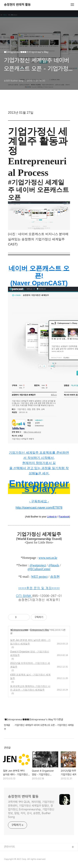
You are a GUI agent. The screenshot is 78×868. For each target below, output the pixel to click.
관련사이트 (9, 847)
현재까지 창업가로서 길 (39, 463)
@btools (54, 565)
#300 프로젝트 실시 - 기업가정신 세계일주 (30, 676)
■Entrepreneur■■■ (19, 630)
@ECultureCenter (39, 569)
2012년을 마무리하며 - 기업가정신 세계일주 (30, 665)
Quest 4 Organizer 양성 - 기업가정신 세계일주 (30, 653)
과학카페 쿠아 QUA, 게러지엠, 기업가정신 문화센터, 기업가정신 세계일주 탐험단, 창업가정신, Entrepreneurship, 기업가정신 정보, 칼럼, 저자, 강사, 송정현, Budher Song (31, 809)
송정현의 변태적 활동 (17, 5)
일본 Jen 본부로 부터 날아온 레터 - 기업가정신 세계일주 (30, 642)
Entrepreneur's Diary (39, 486)
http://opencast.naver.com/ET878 (39, 508)
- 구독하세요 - (39, 501)
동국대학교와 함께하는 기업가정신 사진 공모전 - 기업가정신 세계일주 (30, 688)
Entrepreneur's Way (39, 630)
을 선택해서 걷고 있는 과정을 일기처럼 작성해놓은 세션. (39, 471)
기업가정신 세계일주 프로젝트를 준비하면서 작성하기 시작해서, (39, 455)
